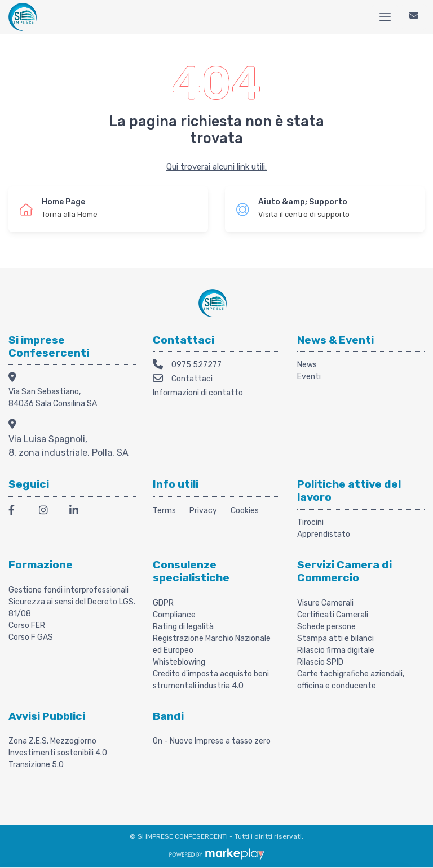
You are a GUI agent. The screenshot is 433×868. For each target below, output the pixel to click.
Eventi (309, 377)
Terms (164, 511)
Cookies (245, 511)
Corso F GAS (31, 637)
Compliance (174, 615)
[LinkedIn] (78, 512)
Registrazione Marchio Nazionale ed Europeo (212, 644)
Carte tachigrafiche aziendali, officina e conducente (351, 680)
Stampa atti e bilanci (335, 638)
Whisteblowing (179, 662)
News (307, 365)
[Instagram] (47, 512)
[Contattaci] (414, 17)
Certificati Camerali (333, 615)
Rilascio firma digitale (336, 650)
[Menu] (385, 17)
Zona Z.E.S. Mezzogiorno (52, 741)
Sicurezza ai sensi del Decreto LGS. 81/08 (72, 608)
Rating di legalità (183, 627)
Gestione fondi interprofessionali (69, 590)
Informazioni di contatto (198, 393)
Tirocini (310, 522)
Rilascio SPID (320, 662)
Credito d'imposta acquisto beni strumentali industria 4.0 (211, 680)
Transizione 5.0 (36, 765)
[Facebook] (17, 512)
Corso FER (27, 626)
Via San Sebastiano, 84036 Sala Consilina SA (53, 398)
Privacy (203, 511)
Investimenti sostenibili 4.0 (58, 753)
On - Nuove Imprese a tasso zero (212, 741)
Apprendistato (324, 534)
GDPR (163, 603)
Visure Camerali (325, 603)
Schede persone (326, 627)
